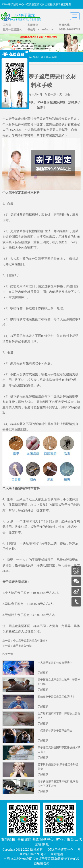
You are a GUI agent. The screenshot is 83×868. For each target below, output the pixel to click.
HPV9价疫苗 (64, 839)
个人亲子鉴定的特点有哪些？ (55, 663)
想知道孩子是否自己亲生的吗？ (56, 697)
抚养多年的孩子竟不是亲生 (55, 731)
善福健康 (24, 839)
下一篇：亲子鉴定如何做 (17, 646)
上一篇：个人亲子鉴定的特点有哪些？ (25, 641)
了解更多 (43, 673)
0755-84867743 (69, 29)
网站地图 (57, 854)
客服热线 (64, 25)
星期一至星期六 (12, 29)
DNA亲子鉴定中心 (60, 850)
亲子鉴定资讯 (30, 57)
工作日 (7, 25)
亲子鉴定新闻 (49, 57)
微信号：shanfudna (40, 29)
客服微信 (33, 25)
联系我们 (76, 571)
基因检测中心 (43, 839)
